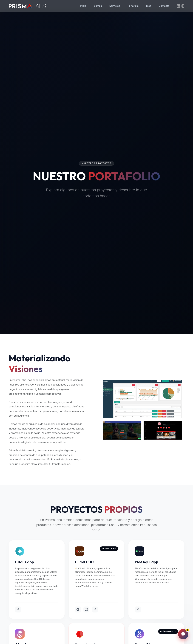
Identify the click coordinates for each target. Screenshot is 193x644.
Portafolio (133, 6)
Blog (149, 6)
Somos (98, 6)
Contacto (164, 6)
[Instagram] (183, 6)
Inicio (83, 6)
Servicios (115, 6)
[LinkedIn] (178, 6)
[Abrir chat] (183, 634)
